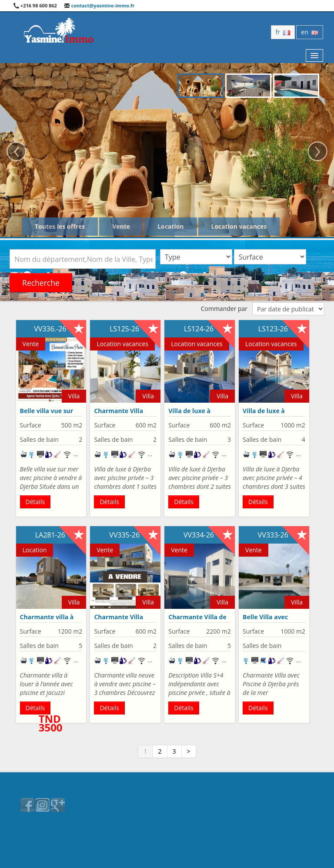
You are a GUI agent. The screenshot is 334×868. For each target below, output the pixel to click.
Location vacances (239, 226)
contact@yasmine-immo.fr (99, 5)
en (310, 32)
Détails (35, 502)
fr (283, 32)
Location (170, 226)
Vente (121, 226)
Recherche (41, 283)
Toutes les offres (60, 226)
